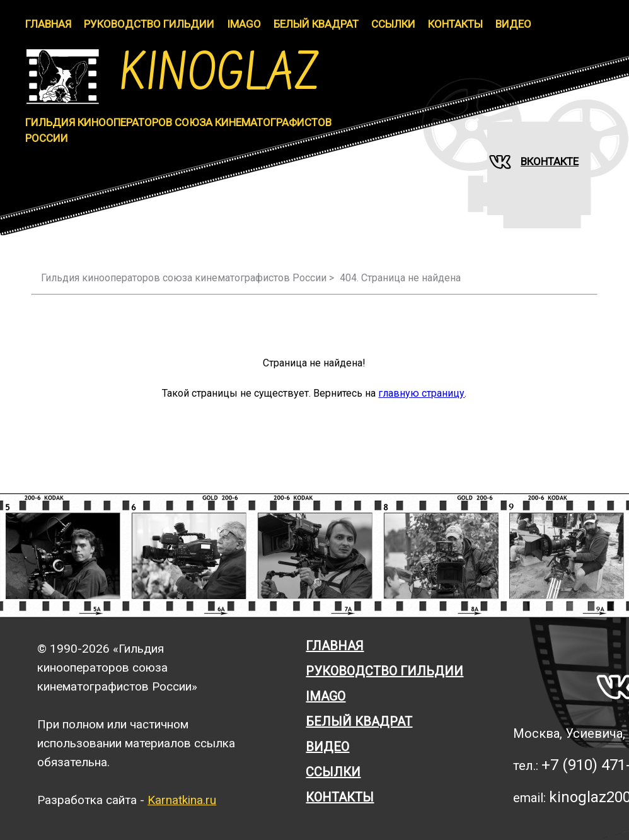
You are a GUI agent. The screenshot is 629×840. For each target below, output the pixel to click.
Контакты (455, 24)
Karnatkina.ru (182, 800)
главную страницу (421, 393)
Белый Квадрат (316, 24)
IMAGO (244, 24)
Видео (513, 24)
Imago (326, 696)
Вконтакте (534, 162)
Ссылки (393, 24)
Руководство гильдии (149, 24)
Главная (48, 24)
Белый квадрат (359, 721)
